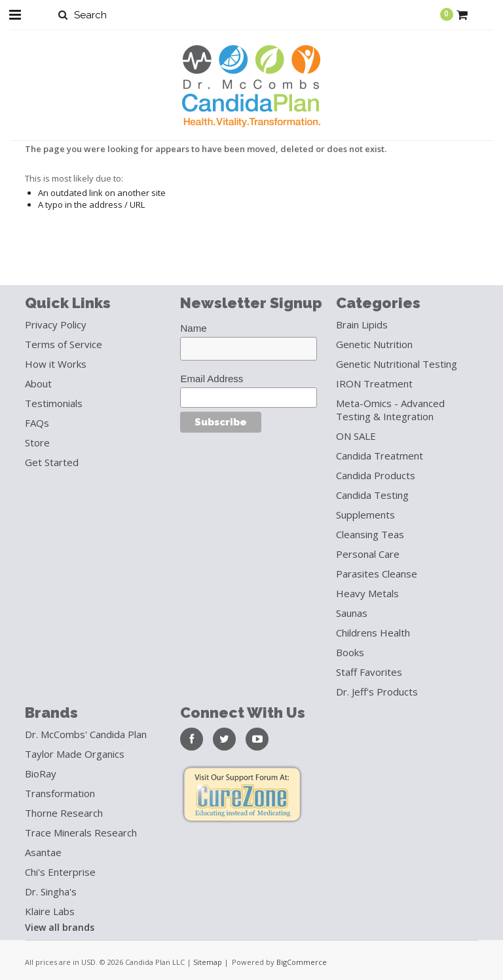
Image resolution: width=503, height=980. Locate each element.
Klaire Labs (50, 911)
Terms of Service (64, 344)
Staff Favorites (369, 672)
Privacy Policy (56, 324)
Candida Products (376, 475)
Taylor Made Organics (75, 754)
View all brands (60, 927)
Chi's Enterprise (60, 872)
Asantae (43, 852)
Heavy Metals (367, 593)
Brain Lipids (362, 324)
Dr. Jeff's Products (377, 692)
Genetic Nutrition (374, 344)
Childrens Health (373, 633)
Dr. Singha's (51, 892)
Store (37, 442)
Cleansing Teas (370, 534)
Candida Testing (372, 495)
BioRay (41, 774)
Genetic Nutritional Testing (397, 364)
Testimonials (54, 403)
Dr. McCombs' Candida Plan (86, 734)
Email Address (212, 379)
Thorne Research (64, 813)
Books (350, 652)
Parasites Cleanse (377, 574)
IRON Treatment (374, 383)
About (38, 383)
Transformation (60, 793)
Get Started (52, 462)
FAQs (37, 423)
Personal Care (368, 554)
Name (193, 328)
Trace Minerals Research (81, 833)
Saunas (352, 613)
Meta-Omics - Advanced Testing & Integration (390, 410)
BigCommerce (302, 962)
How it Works (56, 364)
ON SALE (356, 436)
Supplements (365, 515)
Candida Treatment (380, 456)
